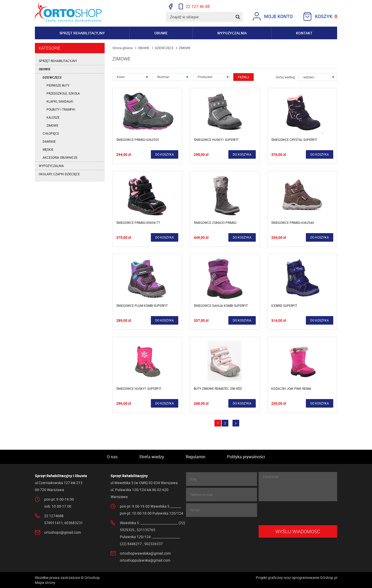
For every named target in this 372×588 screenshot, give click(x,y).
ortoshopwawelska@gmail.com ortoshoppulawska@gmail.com (145, 557)
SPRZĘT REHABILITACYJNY (58, 61)
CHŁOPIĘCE (51, 133)
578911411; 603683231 (64, 523)
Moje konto (273, 16)
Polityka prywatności (246, 457)
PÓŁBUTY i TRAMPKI (61, 109)
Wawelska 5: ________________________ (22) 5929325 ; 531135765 (153, 526)
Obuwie (161, 33)
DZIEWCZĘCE (52, 77)
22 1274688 (54, 516)
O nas (112, 457)
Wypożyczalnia (232, 33)
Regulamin (196, 457)
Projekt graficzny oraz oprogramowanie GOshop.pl (296, 578)
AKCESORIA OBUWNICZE (60, 157)
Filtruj (243, 77)
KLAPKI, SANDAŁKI (60, 101)
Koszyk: (320, 16)
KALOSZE (53, 117)
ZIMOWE (52, 125)
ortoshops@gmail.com (63, 532)
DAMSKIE (49, 141)
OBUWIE (45, 69)
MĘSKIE (48, 149)
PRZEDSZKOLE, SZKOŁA (63, 93)
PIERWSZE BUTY (58, 85)
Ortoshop (68, 12)
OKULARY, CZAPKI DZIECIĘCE (59, 174)
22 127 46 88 (194, 6)
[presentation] (298, 513)
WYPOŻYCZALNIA (51, 166)
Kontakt (304, 33)
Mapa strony (45, 582)
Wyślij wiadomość (298, 531)
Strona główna (123, 48)
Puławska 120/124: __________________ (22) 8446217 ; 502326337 (150, 540)
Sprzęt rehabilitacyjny (82, 33)
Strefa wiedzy (152, 457)
